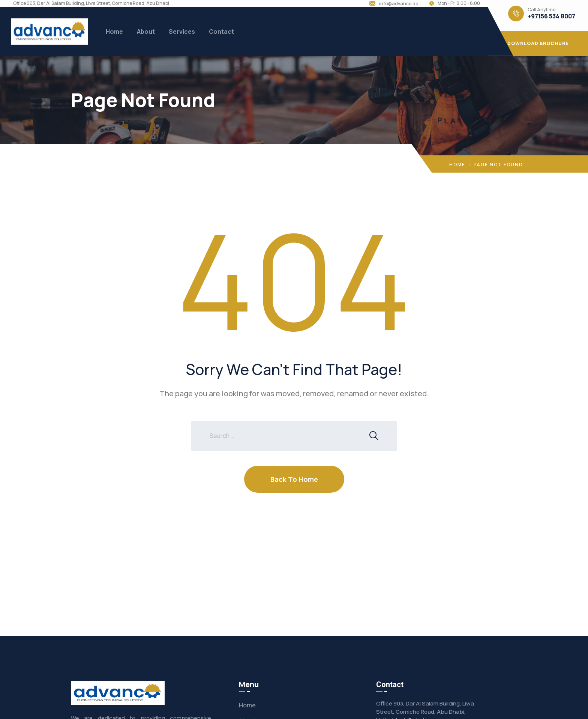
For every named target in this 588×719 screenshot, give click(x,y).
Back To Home (294, 479)
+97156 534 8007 (551, 16)
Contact (221, 32)
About (146, 32)
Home (114, 32)
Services (182, 32)
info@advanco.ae (399, 4)
